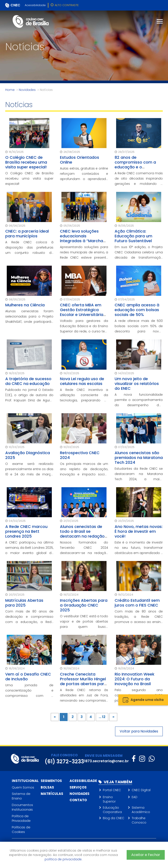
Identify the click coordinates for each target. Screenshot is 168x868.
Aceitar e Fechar (146, 855)
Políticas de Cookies (21, 829)
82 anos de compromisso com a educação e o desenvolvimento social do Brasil (138, 167)
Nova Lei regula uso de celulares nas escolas (82, 381)
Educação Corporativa (112, 810)
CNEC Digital (141, 790)
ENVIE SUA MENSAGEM (104, 756)
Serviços (78, 787)
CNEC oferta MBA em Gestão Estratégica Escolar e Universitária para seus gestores (82, 312)
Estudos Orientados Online (80, 160)
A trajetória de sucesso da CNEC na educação (28, 381)
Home (10, 90)
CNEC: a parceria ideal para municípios (27, 234)
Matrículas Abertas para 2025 (24, 603)
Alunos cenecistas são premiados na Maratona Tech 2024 (139, 458)
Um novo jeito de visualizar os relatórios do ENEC (137, 384)
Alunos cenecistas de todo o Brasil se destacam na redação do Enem (82, 534)
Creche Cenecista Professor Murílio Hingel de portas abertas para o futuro (83, 681)
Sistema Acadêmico (141, 810)
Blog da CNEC (114, 818)
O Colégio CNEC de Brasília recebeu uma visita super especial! (26, 162)
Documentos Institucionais (22, 807)
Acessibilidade (35, 5)
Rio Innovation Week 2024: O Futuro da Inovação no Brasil (135, 679)
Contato (78, 800)
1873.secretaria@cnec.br (106, 761)
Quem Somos (23, 787)
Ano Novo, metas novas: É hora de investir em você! (139, 531)
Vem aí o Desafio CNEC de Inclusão (28, 677)
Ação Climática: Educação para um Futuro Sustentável (133, 236)
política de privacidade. (63, 859)
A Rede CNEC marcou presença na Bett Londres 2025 (26, 531)
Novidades (27, 90)
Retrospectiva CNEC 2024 (80, 455)
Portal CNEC (112, 790)
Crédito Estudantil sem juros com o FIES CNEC (137, 603)
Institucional (25, 781)
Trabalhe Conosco (139, 820)
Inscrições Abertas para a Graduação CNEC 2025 (84, 605)
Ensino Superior (109, 799)
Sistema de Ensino (21, 796)
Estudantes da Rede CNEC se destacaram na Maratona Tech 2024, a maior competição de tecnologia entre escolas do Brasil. (139, 479)
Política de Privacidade (21, 818)
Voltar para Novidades (139, 731)
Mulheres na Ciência (25, 305)
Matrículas (52, 794)
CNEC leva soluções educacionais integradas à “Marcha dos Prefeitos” (81, 238)
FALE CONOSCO (64, 755)
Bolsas (47, 787)
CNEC (15, 5)
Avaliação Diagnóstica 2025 (28, 455)
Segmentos (51, 781)
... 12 (102, 717)
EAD (135, 797)
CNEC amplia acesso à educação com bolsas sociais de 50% (137, 310)
